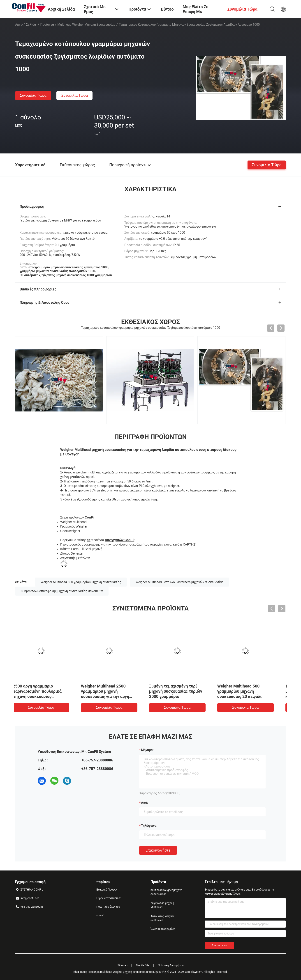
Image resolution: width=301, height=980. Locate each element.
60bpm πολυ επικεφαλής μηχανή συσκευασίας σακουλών (62, 591)
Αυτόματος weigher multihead (162, 918)
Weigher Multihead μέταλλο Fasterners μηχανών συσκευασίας (180, 582)
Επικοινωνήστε (158, 850)
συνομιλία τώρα (33, 95)
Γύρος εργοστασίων (108, 898)
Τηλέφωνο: (149, 826)
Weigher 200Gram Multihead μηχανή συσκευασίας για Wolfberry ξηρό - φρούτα (114, 691)
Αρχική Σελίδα (25, 25)
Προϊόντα (47, 25)
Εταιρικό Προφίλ (107, 890)
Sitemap (123, 965)
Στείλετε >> (219, 945)
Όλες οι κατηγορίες (163, 929)
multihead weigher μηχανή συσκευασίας (86, 25)
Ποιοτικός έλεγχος (108, 907)
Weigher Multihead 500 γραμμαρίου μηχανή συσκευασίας (81, 582)
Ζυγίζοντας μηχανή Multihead (162, 905)
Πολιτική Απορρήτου (171, 965)
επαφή (100, 915)
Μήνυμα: (147, 750)
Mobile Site (143, 965)
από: (144, 803)
